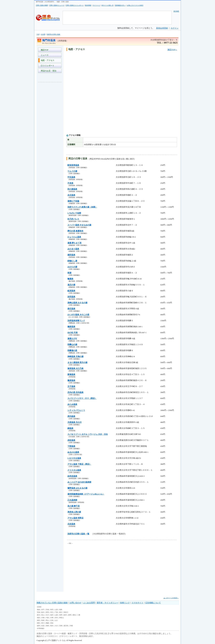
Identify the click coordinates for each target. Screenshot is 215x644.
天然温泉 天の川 (75, 422)
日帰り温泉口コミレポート (75, 5)
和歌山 (62, 618)
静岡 (70, 615)
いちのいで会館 (74, 213)
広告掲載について (153, 603)
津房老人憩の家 (74, 512)
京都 (43, 618)
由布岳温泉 (72, 476)
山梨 (56, 615)
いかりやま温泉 (74, 458)
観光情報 (88, 5)
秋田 (52, 610)
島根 (43, 620)
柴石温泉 (71, 309)
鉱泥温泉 (71, 291)
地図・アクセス (47, 60)
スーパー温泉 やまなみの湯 (79, 225)
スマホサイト (138, 603)
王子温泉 (71, 386)
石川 (47, 615)
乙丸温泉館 (72, 500)
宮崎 (61, 626)
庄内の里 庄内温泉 (75, 392)
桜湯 (69, 273)
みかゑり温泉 (73, 249)
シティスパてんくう (76, 410)
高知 (52, 623)
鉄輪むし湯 (72, 261)
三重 (79, 615)
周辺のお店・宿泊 (48, 71)
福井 (52, 615)
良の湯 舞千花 (74, 506)
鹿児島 (66, 626)
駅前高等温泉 (73, 165)
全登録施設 (41, 628)
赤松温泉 (71, 440)
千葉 (56, 612)
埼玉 (52, 612)
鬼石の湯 (71, 285)
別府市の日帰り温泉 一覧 (78, 534)
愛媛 (47, 623)
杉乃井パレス (73, 219)
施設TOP (44, 50)
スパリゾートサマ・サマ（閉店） (82, 398)
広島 (52, 620)
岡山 (47, 620)
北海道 (39, 607)
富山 (43, 615)
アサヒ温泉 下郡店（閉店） (79, 464)
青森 (38, 610)
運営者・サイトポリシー (107, 603)
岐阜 (65, 615)
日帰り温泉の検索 (42, 5)
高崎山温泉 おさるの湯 (77, 303)
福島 (61, 610)
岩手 (43, 610)
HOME (176, 11)
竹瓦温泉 (71, 177)
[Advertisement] (50, 129)
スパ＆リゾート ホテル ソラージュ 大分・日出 (88, 434)
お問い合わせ (75, 603)
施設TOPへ (172, 50)
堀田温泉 (71, 255)
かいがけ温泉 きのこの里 (78, 315)
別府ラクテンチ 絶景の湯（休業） (82, 207)
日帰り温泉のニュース (57, 5)
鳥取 (38, 620)
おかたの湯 (72, 267)
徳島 (38, 623)
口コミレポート (47, 66)
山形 (56, 610)
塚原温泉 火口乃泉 (75, 368)
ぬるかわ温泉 (73, 452)
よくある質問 (89, 603)
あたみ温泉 (72, 404)
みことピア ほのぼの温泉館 (79, 482)
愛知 (74, 615)
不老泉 (70, 183)
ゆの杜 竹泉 (73, 333)
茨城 (38, 612)
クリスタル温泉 (74, 470)
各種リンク (125, 603)
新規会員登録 (162, 28)
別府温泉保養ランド (76, 321)
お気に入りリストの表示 (135, 5)
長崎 (47, 626)
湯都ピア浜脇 (73, 201)
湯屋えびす (72, 339)
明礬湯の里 (72, 350)
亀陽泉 (70, 279)
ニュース (44, 55)
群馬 (47, 612)
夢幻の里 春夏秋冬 (75, 231)
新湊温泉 (71, 374)
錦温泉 (70, 428)
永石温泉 (71, 195)
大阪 (47, 618)
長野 (61, 615)
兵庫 (52, 618)
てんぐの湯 (72, 171)
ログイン (175, 28)
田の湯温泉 (72, 189)
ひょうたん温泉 (74, 237)
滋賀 (38, 618)
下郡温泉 (71, 446)
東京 (61, 612)
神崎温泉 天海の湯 (75, 356)
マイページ (96, 5)
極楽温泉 (71, 327)
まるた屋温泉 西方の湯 (77, 362)
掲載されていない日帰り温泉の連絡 (52, 603)
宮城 (47, 610)
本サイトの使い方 (107, 5)
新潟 (38, 615)
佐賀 (43, 626)
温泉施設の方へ (120, 5)
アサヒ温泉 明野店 (75, 518)
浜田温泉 (71, 297)
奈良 (56, 618)
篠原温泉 (71, 380)
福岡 (38, 626)
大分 (56, 626)
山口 (56, 620)
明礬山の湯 (72, 344)
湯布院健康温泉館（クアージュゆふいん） (86, 494)
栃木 (43, 612)
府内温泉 (71, 416)
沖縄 (71, 626)
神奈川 (66, 612)
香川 (43, 623)
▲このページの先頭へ (171, 598)
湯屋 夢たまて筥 (75, 243)
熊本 (52, 626)
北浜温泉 (71, 524)
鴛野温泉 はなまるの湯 (77, 488)
